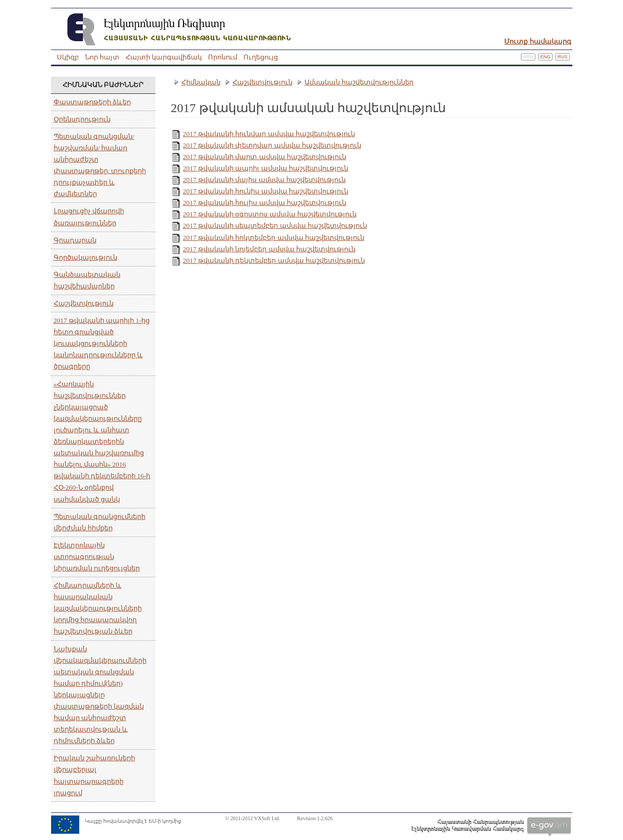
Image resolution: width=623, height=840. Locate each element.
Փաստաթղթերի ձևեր (92, 102)
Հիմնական (201, 82)
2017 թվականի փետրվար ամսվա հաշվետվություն (272, 145)
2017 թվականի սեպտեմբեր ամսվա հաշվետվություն (275, 226)
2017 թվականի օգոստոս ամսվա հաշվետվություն (270, 214)
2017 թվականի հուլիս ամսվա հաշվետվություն (265, 203)
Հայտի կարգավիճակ (164, 57)
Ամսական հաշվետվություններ (359, 82)
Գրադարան (75, 240)
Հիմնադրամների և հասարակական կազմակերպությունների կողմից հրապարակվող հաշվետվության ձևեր (98, 608)
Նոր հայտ (102, 57)
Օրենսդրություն (82, 119)
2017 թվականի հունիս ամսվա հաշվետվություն (266, 191)
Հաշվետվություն (84, 303)
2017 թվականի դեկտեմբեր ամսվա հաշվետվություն (274, 260)
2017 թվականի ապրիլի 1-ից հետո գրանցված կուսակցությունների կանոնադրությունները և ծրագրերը (102, 343)
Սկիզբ (68, 57)
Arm (528, 57)
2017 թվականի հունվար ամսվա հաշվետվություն (269, 134)
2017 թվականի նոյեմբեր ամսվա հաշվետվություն (269, 249)
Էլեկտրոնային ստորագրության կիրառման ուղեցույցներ (97, 557)
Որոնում (223, 57)
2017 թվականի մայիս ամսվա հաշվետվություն (264, 180)
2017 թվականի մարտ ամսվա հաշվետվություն (265, 157)
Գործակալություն (85, 257)
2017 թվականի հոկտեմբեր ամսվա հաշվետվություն (274, 238)
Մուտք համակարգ (538, 41)
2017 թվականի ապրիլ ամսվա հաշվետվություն (266, 168)
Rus (562, 57)
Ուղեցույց (261, 57)
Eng (545, 57)
